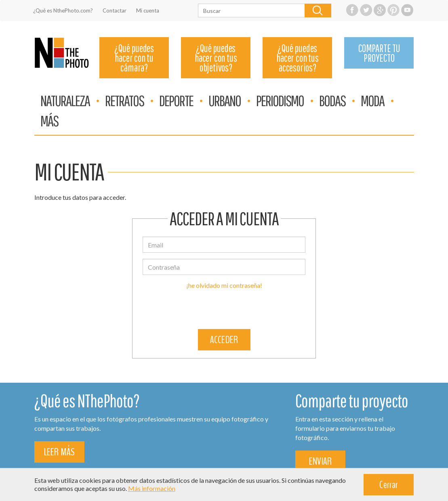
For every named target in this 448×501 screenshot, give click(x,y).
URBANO (225, 101)
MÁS (49, 121)
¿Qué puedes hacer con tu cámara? (134, 58)
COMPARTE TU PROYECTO (379, 53)
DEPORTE (176, 101)
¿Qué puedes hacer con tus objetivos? (216, 58)
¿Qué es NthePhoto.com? (63, 10)
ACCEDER (224, 340)
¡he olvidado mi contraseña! (224, 285)
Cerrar (389, 485)
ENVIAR (320, 461)
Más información (152, 488)
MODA (372, 101)
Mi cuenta (148, 10)
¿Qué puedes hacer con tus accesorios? (297, 58)
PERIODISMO (280, 101)
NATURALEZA (65, 101)
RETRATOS (124, 101)
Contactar (115, 10)
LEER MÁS (59, 452)
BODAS (332, 101)
